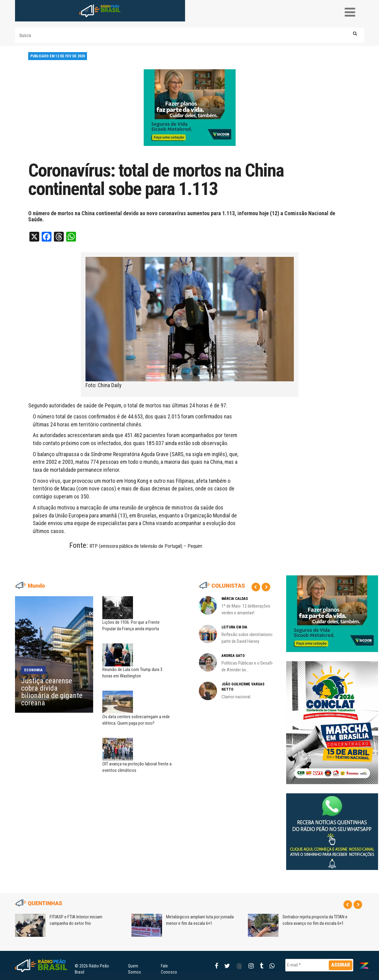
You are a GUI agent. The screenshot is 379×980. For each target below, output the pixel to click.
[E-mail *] (319, 965)
